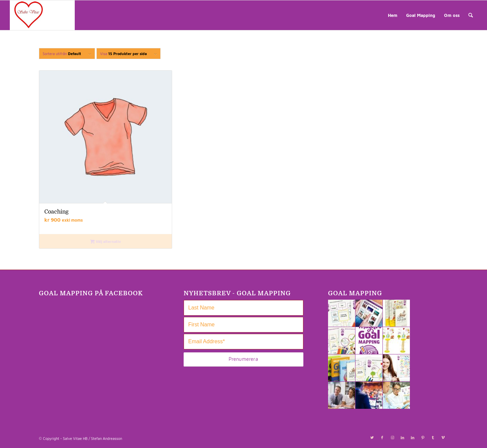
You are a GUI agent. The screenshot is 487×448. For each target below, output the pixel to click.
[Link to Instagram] (392, 438)
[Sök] (471, 15)
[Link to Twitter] (372, 438)
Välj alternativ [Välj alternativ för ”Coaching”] (106, 241)
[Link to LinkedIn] (402, 438)
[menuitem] (393, 15)
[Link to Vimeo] (443, 438)
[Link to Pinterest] (423, 438)
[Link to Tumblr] (433, 438)
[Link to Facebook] (382, 438)
